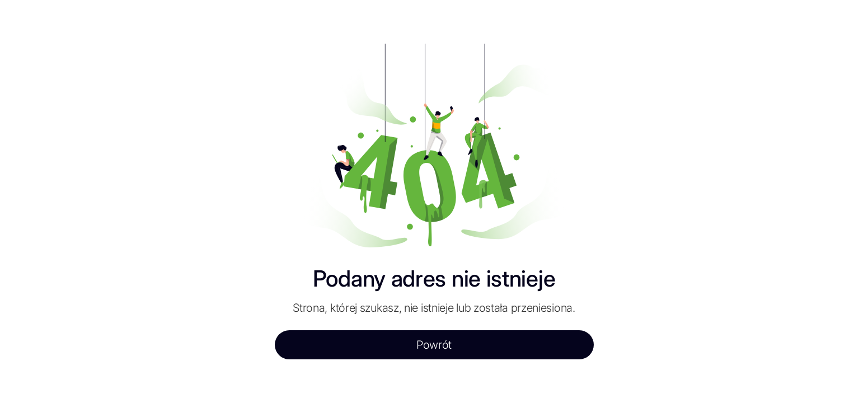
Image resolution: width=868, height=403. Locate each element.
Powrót (434, 345)
